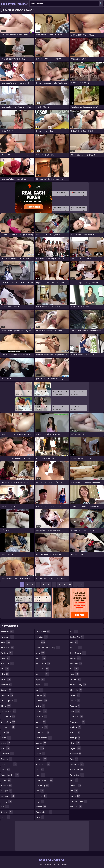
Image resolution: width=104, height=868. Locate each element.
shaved (76, 679)
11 (75, 584)
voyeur (76, 748)
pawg (40, 817)
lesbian (41, 711)
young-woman (79, 801)
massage (42, 727)
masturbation (44, 738)
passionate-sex (44, 812)
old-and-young (44, 780)
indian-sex (42, 669)
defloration (8, 722)
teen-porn (77, 716)
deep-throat (9, 711)
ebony (6, 738)
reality (75, 658)
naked (40, 754)
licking (41, 722)
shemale (76, 690)
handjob (42, 637)
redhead (76, 663)
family (6, 780)
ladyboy (41, 701)
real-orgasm (78, 653)
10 (70, 584)
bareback (7, 663)
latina (41, 706)
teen (75, 711)
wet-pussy (77, 764)
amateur (7, 632)
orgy (40, 801)
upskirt (75, 732)
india (40, 653)
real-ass (76, 648)
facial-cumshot (10, 775)
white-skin (77, 775)
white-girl (77, 770)
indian (41, 658)
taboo (75, 695)
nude (40, 775)
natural (41, 759)
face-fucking (9, 764)
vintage (75, 738)
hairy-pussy (43, 632)
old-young (42, 785)
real (74, 642)
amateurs (7, 637)
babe (6, 658)
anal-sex (7, 653)
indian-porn (43, 663)
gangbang (8, 796)
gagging (7, 791)
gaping (6, 801)
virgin (75, 743)
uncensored (78, 722)
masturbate (42, 732)
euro (5, 748)
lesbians (41, 716)
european (7, 754)
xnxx (74, 780)
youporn (76, 807)
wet (74, 759)
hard (40, 642)
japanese (42, 685)
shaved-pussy (78, 685)
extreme (6, 759)
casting (6, 690)
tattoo (75, 701)
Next (81, 584)
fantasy (7, 785)
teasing (75, 706)
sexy (74, 674)
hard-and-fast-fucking (48, 648)
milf (40, 748)
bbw (5, 674)
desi (5, 732)
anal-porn (8, 648)
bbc (5, 669)
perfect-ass (77, 637)
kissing (41, 695)
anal (6, 642)
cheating (7, 695)
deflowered (8, 727)
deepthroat (8, 716)
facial (6, 770)
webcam (76, 754)
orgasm (41, 796)
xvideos (76, 785)
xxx (74, 791)
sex (74, 669)
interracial (42, 674)
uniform (76, 727)
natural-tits (43, 764)
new (40, 770)
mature (41, 743)
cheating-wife (9, 701)
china (6, 706)
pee (74, 632)
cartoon (6, 685)
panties (41, 807)
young (75, 796)
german (7, 812)
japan (40, 679)
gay (5, 807)
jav (39, 690)
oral (40, 791)
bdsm (6, 679)
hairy (6, 817)
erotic (6, 743)
